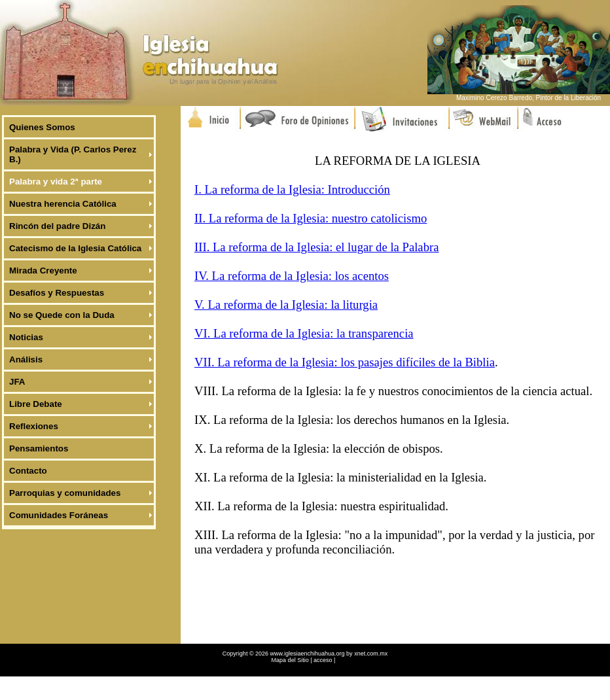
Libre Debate (36, 404)
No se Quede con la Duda (62, 315)
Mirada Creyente (43, 271)
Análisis (26, 359)
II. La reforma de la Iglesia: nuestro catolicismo (311, 218)
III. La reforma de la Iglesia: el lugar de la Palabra (316, 247)
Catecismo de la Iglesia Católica (75, 248)
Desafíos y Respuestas (57, 293)
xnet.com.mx (371, 654)
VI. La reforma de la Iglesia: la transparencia (304, 333)
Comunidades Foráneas (59, 515)
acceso (323, 660)
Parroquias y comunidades (65, 493)
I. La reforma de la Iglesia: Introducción (292, 189)
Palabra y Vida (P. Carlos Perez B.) (73, 154)
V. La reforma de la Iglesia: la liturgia (286, 305)
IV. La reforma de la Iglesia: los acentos (292, 276)
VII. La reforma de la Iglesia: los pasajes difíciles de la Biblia (345, 362)
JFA (17, 382)
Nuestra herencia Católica (63, 204)
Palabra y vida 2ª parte (56, 182)
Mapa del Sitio (291, 660)
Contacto (28, 471)
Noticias (26, 337)
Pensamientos (39, 448)
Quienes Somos (42, 127)
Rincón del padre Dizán (57, 226)
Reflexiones (34, 426)
